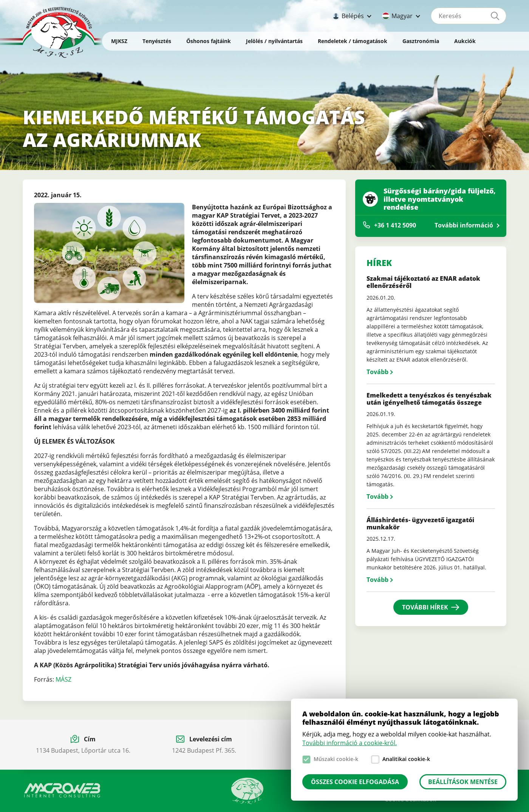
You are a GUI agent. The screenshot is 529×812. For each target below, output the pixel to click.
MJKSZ (119, 41)
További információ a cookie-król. (350, 743)
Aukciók (465, 41)
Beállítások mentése (463, 782)
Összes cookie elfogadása (355, 782)
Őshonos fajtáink (209, 41)
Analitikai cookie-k (406, 759)
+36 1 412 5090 (395, 225)
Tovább (377, 372)
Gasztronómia (421, 41)
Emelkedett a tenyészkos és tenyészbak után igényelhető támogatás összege (429, 399)
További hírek (425, 607)
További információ (464, 225)
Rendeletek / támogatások (353, 41)
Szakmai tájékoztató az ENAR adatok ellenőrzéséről (423, 282)
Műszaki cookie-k (336, 759)
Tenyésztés (157, 41)
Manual (247, 791)
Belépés (353, 16)
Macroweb (62, 790)
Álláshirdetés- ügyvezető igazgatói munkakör (420, 524)
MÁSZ (63, 679)
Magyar (402, 16)
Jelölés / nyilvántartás (274, 41)
